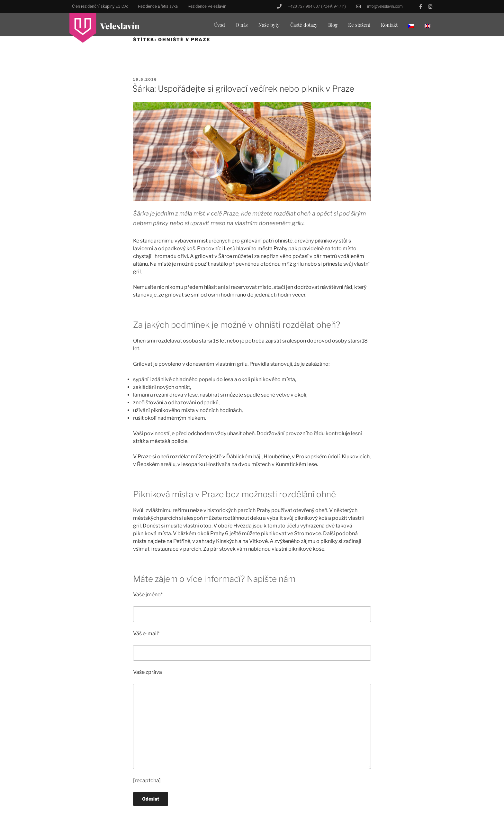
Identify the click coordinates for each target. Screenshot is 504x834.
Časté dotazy (304, 25)
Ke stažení (359, 25)
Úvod (220, 25)
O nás (242, 25)
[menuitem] (411, 26)
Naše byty (269, 25)
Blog (333, 25)
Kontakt (389, 25)
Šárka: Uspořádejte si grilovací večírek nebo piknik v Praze (243, 89)
